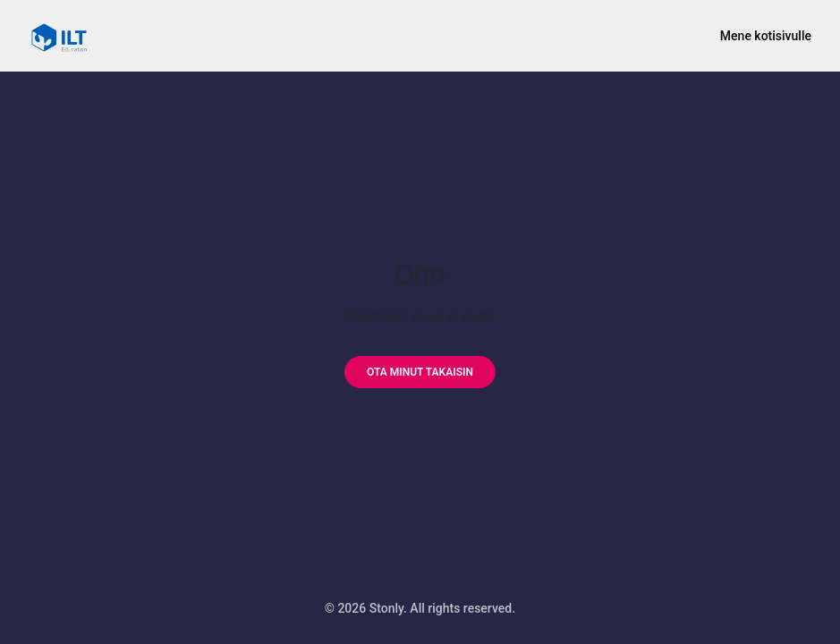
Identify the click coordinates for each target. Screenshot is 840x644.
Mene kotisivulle (766, 36)
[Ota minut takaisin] (420, 372)
